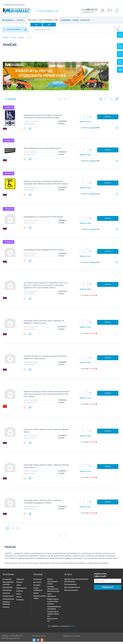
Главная (6, 38)
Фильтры (12, 101)
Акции (19, 596)
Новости (19, 584)
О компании (7, 581)
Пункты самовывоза (38, 591)
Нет (49, 25)
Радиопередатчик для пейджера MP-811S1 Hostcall (44, 252)
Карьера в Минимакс (6, 605)
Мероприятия (21, 590)
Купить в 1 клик (85, 124)
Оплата (76, 20)
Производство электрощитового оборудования (76, 582)
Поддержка (38, 581)
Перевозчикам (8, 598)
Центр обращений (52, 597)
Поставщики (7, 592)
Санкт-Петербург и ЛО (49, 11)
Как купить (37, 584)
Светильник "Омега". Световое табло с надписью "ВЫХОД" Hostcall (46, 433)
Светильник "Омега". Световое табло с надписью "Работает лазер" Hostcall (47, 468)
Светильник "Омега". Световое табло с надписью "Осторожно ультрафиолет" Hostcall (42, 504)
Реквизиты (20, 581)
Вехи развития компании (8, 585)
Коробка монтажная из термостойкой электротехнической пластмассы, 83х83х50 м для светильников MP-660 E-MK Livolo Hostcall (47, 396)
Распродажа (8, 20)
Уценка (19, 599)
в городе (92, 130)
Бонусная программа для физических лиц (53, 591)
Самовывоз (66, 20)
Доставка (37, 587)
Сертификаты (8, 589)
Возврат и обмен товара (40, 599)
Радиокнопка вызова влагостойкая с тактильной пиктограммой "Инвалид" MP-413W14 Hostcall (43, 119)
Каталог (13, 38)
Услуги (20, 20)
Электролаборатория (72, 589)
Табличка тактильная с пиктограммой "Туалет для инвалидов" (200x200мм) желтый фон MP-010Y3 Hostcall (46, 185)
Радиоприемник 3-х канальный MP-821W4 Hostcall (43, 219)
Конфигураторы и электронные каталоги (53, 603)
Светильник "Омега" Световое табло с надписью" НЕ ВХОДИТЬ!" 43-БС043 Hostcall (44, 324)
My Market (20, 602)
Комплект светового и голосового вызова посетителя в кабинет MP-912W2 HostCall (45, 360)
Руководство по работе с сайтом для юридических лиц (53, 618)
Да (36, 25)
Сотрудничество (8, 601)
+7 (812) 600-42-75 (16, 638)
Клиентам (6, 595)
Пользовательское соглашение (54, 610)
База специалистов (71, 592)
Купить (108, 119)
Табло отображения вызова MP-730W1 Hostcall (42, 150)
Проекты (20, 593)
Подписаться (108, 589)
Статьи (19, 587)
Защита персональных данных (52, 583)
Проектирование (71, 586)
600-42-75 (89, 10)
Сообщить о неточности (62, 628)
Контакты (85, 20)
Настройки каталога (116, 101)
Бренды (21, 38)
